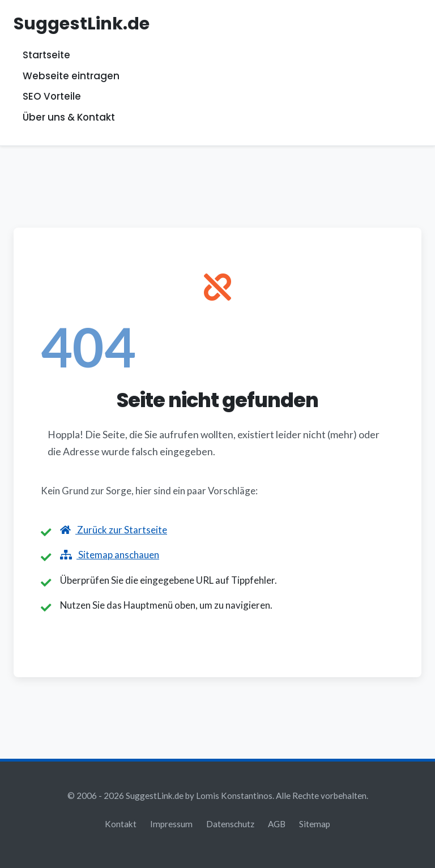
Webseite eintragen (71, 76)
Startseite (46, 55)
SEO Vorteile (52, 97)
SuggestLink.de (82, 23)
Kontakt (121, 824)
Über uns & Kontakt (69, 117)
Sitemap (315, 824)
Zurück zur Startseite (114, 530)
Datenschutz (230, 824)
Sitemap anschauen (110, 555)
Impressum (171, 824)
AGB (277, 824)
